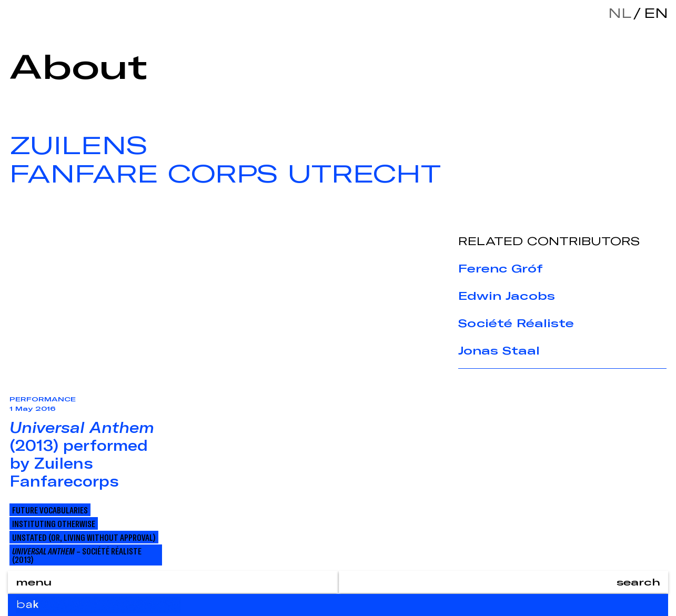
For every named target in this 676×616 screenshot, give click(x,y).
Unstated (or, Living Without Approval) (84, 537)
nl (620, 13)
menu (34, 582)
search (638, 582)
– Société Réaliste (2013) (77, 555)
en (653, 13)
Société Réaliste (516, 323)
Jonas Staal (499, 350)
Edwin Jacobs (507, 296)
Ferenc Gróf (501, 268)
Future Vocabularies (50, 510)
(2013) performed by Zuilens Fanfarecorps (82, 454)
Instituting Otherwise (54, 523)
